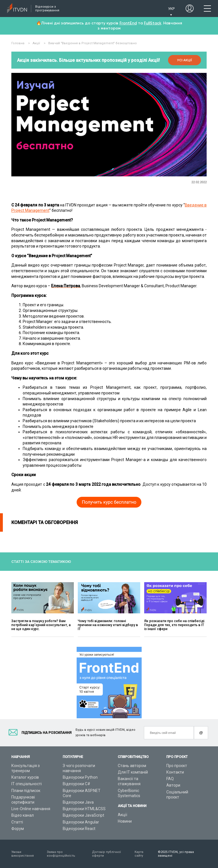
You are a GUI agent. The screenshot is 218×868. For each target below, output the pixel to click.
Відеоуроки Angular (81, 822)
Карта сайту (139, 854)
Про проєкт (177, 766)
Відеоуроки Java (78, 802)
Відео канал (23, 815)
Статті (17, 822)
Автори (173, 785)
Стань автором (132, 766)
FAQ (170, 779)
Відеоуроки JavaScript (83, 815)
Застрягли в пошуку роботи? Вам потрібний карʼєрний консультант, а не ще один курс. (41, 625)
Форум (18, 829)
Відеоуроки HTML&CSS (84, 809)
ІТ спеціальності (27, 784)
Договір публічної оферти (106, 854)
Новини (125, 821)
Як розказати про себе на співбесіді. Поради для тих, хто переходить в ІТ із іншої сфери (175, 625)
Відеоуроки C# (76, 784)
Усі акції (185, 60)
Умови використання (23, 854)
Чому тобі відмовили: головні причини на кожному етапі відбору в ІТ (108, 625)
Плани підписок (26, 791)
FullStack (153, 23)
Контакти (175, 772)
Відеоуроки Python (80, 777)
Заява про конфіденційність (61, 854)
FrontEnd (128, 23)
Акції (122, 815)
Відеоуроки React (79, 829)
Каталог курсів (25, 777)
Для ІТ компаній (133, 772)
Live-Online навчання (31, 809)
